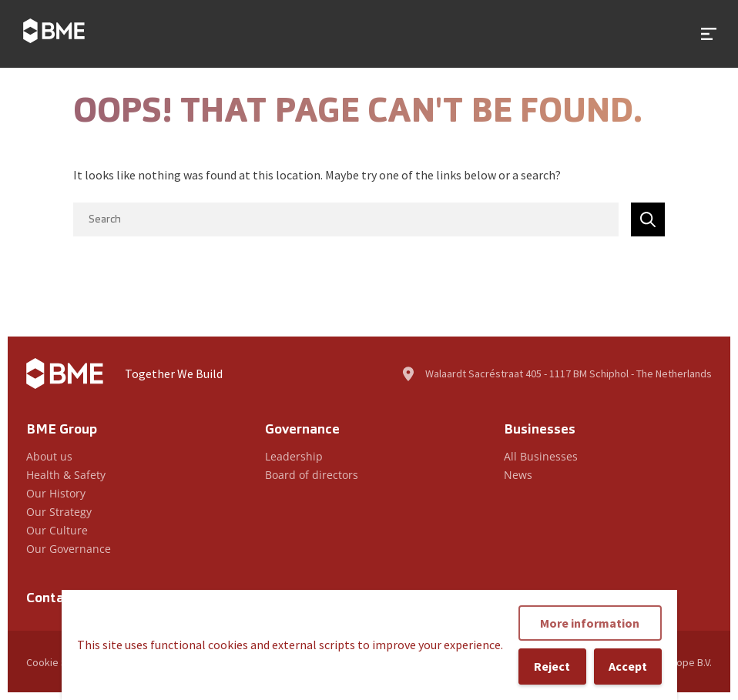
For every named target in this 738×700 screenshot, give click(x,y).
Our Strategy (59, 512)
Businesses (540, 430)
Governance (302, 430)
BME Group (62, 430)
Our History (56, 493)
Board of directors (312, 475)
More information (590, 623)
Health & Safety (66, 475)
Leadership (294, 456)
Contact (52, 599)
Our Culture (57, 530)
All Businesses (541, 456)
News (518, 475)
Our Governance (69, 549)
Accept (628, 666)
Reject (552, 666)
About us (49, 456)
